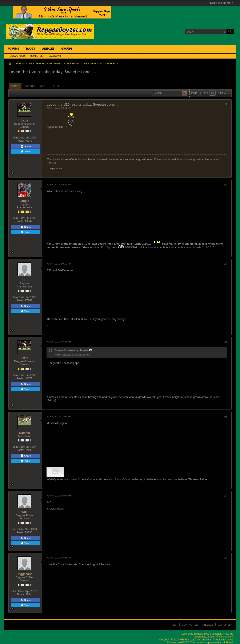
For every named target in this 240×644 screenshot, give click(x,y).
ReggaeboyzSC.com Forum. (101, 63)
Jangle (24, 201)
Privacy (208, 625)
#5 (226, 417)
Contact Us (190, 625)
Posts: (20, 141)
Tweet (25, 151)
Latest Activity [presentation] (35, 86)
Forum (20, 63)
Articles (48, 49)
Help (174, 625)
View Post (91, 350)
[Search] (206, 32)
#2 (226, 185)
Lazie (24, 120)
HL (25, 280)
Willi (25, 512)
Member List (37, 56)
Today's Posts (17, 56)
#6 (226, 496)
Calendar (55, 56)
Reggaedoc (24, 574)
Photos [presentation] (55, 86)
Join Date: (19, 138)
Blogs (31, 49)
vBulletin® (212, 637)
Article (51, 163)
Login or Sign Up (222, 3)
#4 (226, 342)
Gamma (24, 433)
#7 (226, 558)
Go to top (225, 625)
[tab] (15, 86)
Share (25, 146)
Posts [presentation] (15, 86)
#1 (226, 104)
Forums (13, 49)
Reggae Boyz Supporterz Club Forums (54, 63)
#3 (226, 264)
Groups (67, 49)
